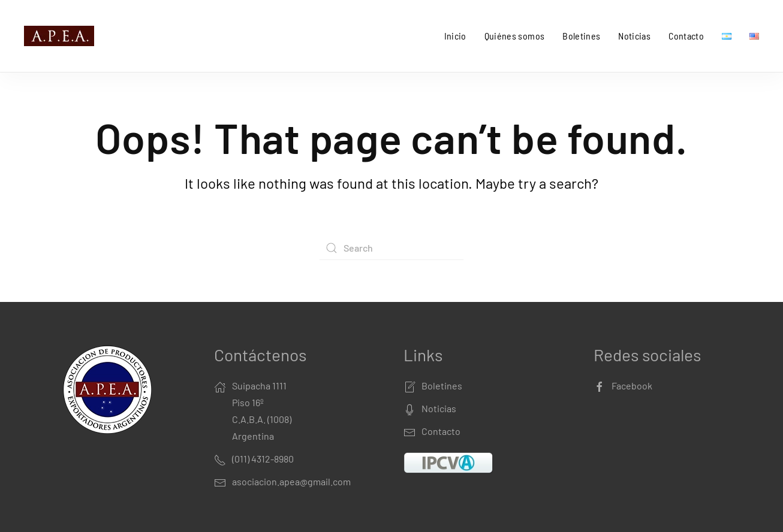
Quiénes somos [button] (515, 36)
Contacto (686, 36)
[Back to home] (61, 36)
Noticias (634, 36)
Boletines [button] (581, 36)
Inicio (455, 36)
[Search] (392, 248)
